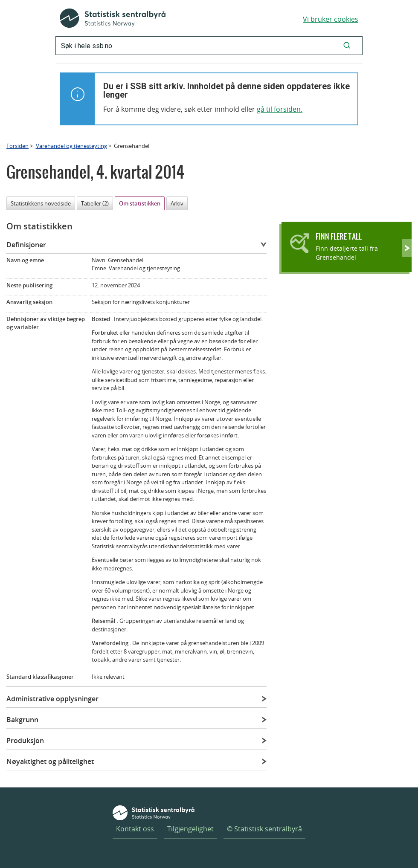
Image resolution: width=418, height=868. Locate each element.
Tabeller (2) (95, 203)
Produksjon (25, 741)
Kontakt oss (135, 829)
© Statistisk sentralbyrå (264, 829)
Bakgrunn (22, 720)
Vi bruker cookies (331, 19)
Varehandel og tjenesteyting (71, 146)
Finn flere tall (339, 236)
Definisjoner (26, 245)
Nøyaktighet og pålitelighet (50, 761)
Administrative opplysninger (52, 699)
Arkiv (177, 203)
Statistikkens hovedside (41, 203)
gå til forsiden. (280, 109)
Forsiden (17, 146)
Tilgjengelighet (190, 829)
